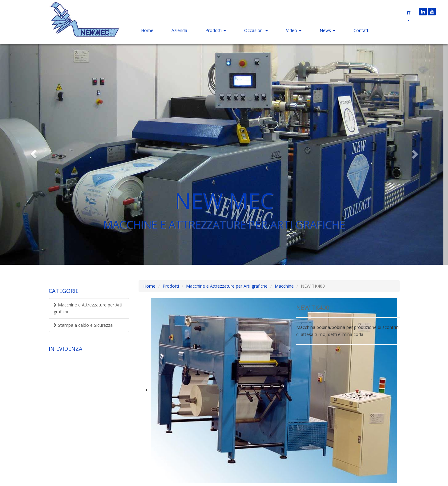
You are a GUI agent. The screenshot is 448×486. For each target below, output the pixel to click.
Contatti (361, 30)
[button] (34, 154)
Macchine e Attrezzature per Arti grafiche (88, 308)
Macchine (284, 286)
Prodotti (216, 30)
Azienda (179, 30)
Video (294, 30)
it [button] (409, 15)
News (327, 30)
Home (147, 30)
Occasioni (256, 30)
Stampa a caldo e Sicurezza (83, 325)
